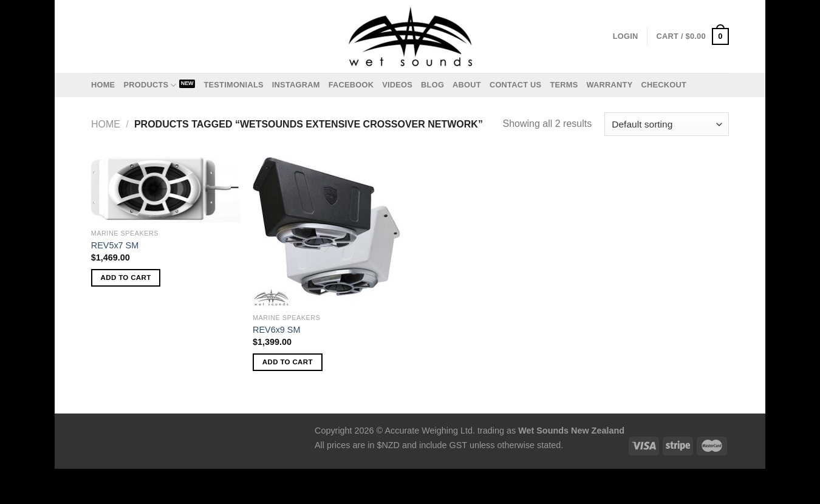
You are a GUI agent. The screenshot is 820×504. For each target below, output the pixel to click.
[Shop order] (667, 124)
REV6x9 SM (276, 330)
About (467, 85)
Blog (432, 85)
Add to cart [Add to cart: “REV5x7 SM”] (126, 278)
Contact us (516, 85)
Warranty (609, 85)
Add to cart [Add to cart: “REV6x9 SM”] (288, 362)
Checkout (664, 85)
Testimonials (233, 85)
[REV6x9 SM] (328, 232)
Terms (564, 85)
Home (103, 85)
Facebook (351, 85)
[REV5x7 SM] (166, 190)
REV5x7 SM (115, 245)
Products (150, 85)
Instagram (296, 85)
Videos (397, 85)
